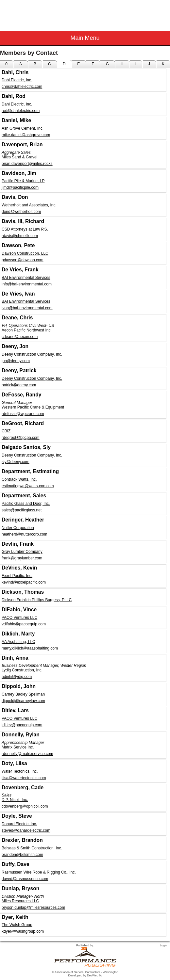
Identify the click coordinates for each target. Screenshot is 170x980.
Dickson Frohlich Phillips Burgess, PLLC (37, 600)
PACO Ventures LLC (19, 618)
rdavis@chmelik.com (20, 236)
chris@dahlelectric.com (22, 87)
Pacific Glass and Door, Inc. (26, 504)
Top (162, 964)
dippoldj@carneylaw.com (23, 701)
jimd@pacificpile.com (20, 187)
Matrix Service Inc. (18, 747)
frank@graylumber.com (22, 558)
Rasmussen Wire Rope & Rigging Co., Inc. (39, 872)
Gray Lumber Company (22, 552)
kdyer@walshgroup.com (23, 931)
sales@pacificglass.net (22, 510)
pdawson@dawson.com (23, 260)
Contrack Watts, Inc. (19, 479)
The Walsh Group (17, 925)
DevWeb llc (94, 975)
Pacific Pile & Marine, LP (23, 181)
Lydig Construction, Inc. (22, 670)
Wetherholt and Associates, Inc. (29, 205)
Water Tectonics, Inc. (20, 771)
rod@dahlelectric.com (21, 111)
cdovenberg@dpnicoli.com (25, 806)
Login (163, 945)
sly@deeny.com (16, 462)
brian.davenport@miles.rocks (27, 164)
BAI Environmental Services (26, 278)
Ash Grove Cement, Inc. (23, 128)
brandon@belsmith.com (22, 855)
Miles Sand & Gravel (19, 157)
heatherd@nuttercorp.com (25, 534)
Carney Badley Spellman (23, 694)
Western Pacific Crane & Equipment (33, 407)
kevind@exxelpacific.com (24, 582)
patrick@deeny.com (19, 385)
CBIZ (6, 431)
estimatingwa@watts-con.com (28, 486)
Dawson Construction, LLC (25, 253)
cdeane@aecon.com (20, 337)
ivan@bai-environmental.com (27, 308)
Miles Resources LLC (20, 901)
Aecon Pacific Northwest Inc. (27, 330)
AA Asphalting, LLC (18, 642)
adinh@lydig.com (17, 677)
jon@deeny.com (16, 361)
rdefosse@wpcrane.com (23, 414)
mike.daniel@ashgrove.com (26, 135)
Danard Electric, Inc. (19, 824)
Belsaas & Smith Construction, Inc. (32, 848)
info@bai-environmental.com (27, 284)
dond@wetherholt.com (21, 212)
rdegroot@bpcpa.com (21, 438)
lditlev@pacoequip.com (22, 725)
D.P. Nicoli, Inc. (15, 800)
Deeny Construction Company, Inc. (32, 354)
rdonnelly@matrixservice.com (27, 754)
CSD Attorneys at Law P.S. (25, 229)
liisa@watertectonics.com (24, 778)
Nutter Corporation (18, 528)
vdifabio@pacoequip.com (24, 624)
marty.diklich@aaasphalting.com (30, 648)
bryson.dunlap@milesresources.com (33, 908)
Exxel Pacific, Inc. (17, 576)
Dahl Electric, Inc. (17, 80)
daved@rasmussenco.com (25, 879)
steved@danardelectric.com (26, 830)
